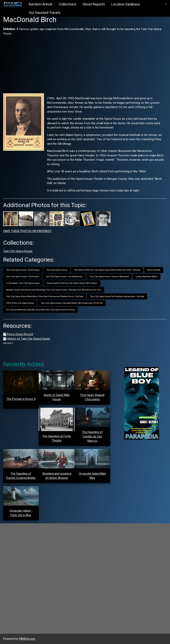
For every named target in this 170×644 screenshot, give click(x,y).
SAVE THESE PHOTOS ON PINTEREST (27, 231)
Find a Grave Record (20, 334)
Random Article (41, 4)
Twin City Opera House (18, 251)
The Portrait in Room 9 (21, 399)
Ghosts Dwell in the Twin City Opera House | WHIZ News (72, 283)
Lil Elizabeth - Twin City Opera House (23, 283)
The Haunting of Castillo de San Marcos (92, 436)
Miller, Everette (154, 270)
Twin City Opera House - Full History (22, 277)
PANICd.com (27, 639)
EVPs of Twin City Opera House (20, 303)
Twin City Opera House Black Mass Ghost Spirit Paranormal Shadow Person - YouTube (45, 296)
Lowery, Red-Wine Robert (147, 277)
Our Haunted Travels (45, 13)
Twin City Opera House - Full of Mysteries (64, 277)
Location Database (126, 4)
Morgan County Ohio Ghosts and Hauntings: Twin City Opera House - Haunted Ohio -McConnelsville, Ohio (54, 290)
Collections (67, 4)
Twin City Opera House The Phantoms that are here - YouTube (117, 296)
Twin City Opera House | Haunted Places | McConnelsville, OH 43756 (72, 303)
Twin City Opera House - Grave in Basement (109, 277)
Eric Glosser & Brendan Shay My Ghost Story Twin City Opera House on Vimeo (40, 310)
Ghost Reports (94, 4)
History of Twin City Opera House (29, 339)
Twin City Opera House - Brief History (23, 270)
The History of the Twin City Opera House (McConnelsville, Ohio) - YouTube (107, 270)
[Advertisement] (85, 63)
